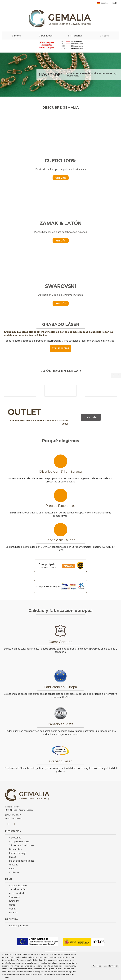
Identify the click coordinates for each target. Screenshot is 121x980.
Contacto (14, 872)
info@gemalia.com (14, 818)
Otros (12, 905)
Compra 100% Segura (49, 586)
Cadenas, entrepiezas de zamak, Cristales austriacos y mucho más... (92, 75)
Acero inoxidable (18, 893)
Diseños (13, 913)
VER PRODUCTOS (60, 348)
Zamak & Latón (17, 889)
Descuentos (15, 849)
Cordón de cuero (18, 886)
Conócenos (15, 838)
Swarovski (14, 897)
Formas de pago (18, 853)
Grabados (14, 901)
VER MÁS (61, 178)
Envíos (13, 857)
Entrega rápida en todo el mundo (48, 566)
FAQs (12, 869)
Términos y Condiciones (22, 845)
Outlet (12, 909)
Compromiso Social (19, 842)
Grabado (14, 865)
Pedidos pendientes (19, 926)
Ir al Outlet (91, 417)
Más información (111, 966)
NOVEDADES (51, 75)
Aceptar (97, 966)
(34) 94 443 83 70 (13, 815)
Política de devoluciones (22, 861)
